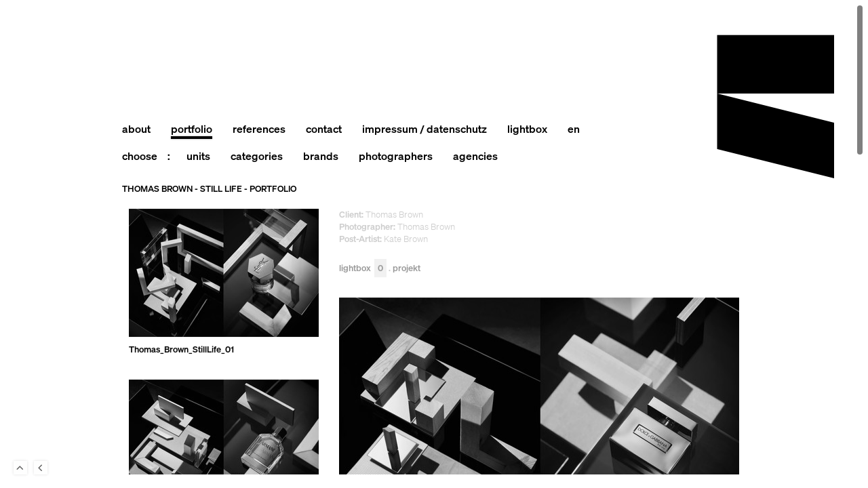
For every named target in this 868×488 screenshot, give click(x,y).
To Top (20, 468)
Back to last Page (41, 468)
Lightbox (363, 269)
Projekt (407, 269)
